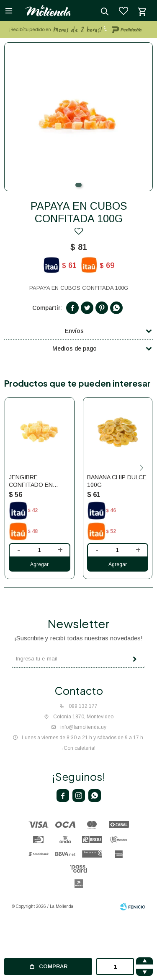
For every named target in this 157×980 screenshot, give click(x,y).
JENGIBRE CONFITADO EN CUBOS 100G (31, 481)
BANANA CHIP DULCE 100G (117, 481)
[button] (78, 185)
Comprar (53, 966)
